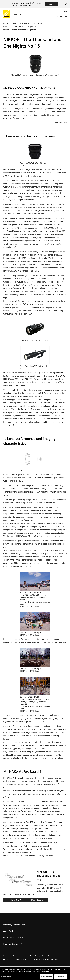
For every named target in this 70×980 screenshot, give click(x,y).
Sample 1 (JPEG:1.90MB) (31, 593)
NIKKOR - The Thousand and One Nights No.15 (21, 30)
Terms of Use (52, 956)
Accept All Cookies (47, 978)
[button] (57, 17)
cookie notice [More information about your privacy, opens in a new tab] (45, 972)
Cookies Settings (6, 978)
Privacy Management (20, 956)
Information (37, 23)
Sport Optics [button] (9, 931)
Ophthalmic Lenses (14, 938)
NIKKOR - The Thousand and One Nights (18, 27)
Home (6, 23)
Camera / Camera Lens (20, 23)
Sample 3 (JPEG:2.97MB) (31, 669)
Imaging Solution (13, 944)
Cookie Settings (21, 959)
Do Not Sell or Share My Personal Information (44, 959)
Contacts (6, 956)
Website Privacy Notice (37, 956)
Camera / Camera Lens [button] (14, 925)
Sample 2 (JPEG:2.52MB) (31, 633)
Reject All (61, 978)
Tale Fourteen (9, 536)
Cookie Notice (8, 959)
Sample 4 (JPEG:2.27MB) (31, 697)
